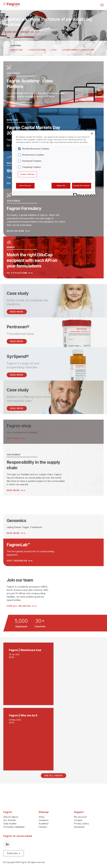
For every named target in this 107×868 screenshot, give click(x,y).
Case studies (10, 822)
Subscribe (14, 852)
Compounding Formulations (78, 50)
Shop (41, 816)
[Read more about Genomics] (53, 525)
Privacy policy (81, 822)
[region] (53, 163)
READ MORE (17, 310)
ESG (54, 50)
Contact (78, 819)
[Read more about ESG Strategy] (53, 504)
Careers (43, 826)
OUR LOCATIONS (37, 50)
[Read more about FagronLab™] (53, 551)
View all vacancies (22, 605)
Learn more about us (21, 32)
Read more (17, 340)
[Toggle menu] (102, 5)
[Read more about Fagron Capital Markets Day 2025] (53, 129)
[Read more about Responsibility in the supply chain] (53, 469)
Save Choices (25, 186)
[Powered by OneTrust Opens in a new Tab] (83, 194)
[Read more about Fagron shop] (53, 430)
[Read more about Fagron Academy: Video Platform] (53, 85)
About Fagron (11, 816)
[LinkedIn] (7, 843)
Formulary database (14, 826)
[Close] (92, 134)
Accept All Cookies (82, 186)
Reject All (61, 186)
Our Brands (9, 819)
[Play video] (53, 673)
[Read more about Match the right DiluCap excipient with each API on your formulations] (53, 256)
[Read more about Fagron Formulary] (53, 212)
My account (80, 816)
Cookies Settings (27, 174)
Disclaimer (79, 826)
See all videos (53, 774)
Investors (16, 50)
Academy (44, 822)
